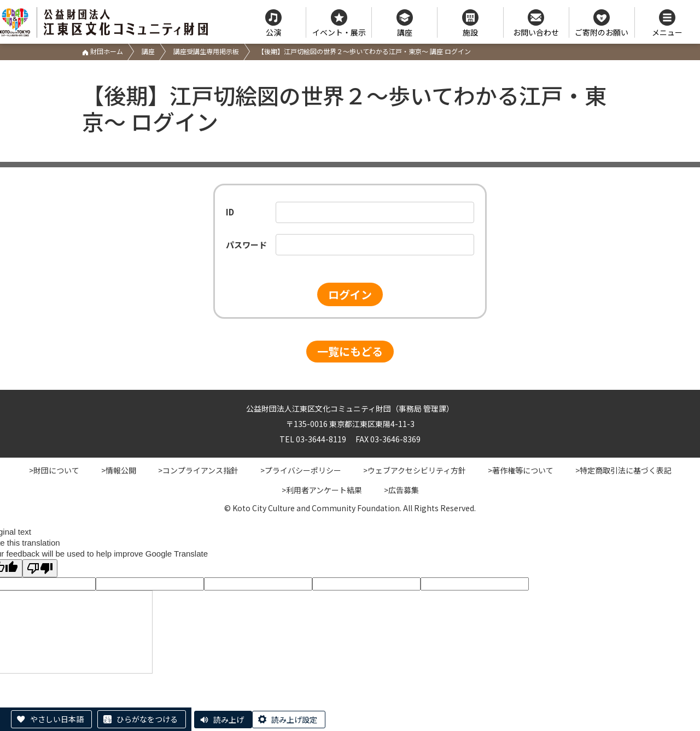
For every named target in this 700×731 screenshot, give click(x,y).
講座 (148, 51)
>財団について (54, 470)
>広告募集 (401, 490)
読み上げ (229, 720)
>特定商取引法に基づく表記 (623, 470)
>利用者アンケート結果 (322, 490)
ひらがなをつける (147, 719)
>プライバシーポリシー (301, 470)
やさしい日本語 (57, 719)
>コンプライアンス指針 (198, 470)
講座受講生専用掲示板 (206, 51)
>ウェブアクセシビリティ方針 (415, 470)
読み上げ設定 (294, 720)
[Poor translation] (40, 568)
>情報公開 (119, 470)
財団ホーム (103, 51)
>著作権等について (521, 470)
